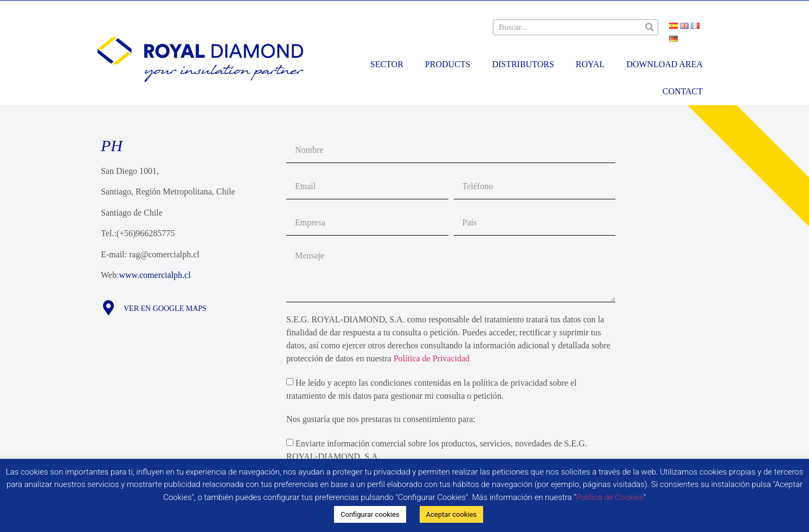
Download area (664, 64)
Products (448, 64)
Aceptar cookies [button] (451, 514)
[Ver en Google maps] (108, 307)
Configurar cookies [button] (370, 514)
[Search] (650, 27)
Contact (683, 91)
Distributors (523, 64)
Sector (387, 64)
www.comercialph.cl (155, 275)
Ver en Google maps (165, 309)
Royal (590, 64)
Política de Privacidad (432, 358)
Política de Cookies (610, 497)
